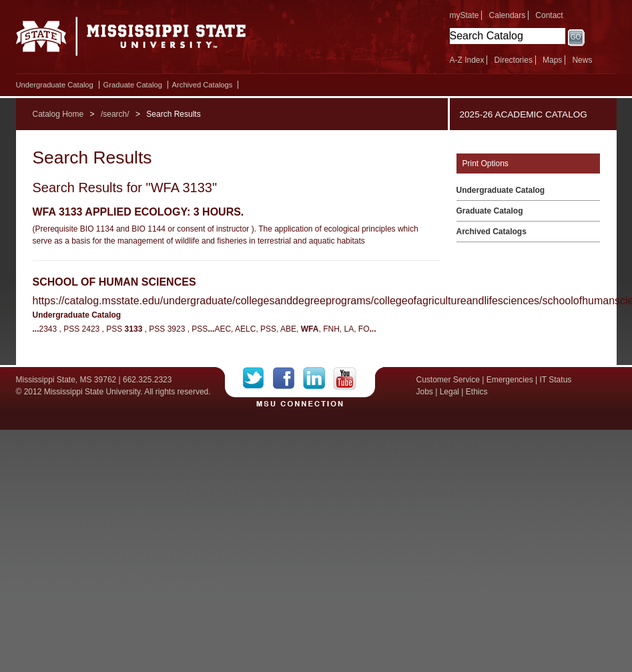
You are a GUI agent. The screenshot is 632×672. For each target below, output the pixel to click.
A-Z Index (467, 60)
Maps (552, 60)
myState (464, 15)
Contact (549, 15)
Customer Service (448, 380)
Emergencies (510, 380)
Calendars (508, 15)
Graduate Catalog (133, 85)
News (582, 60)
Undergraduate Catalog (55, 85)
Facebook (288, 378)
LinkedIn (318, 378)
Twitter (258, 378)
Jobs (425, 392)
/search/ (115, 114)
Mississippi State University (131, 40)
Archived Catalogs (203, 85)
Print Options (486, 163)
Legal (449, 392)
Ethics (477, 392)
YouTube (345, 378)
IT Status (556, 380)
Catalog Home (58, 114)
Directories (514, 60)
